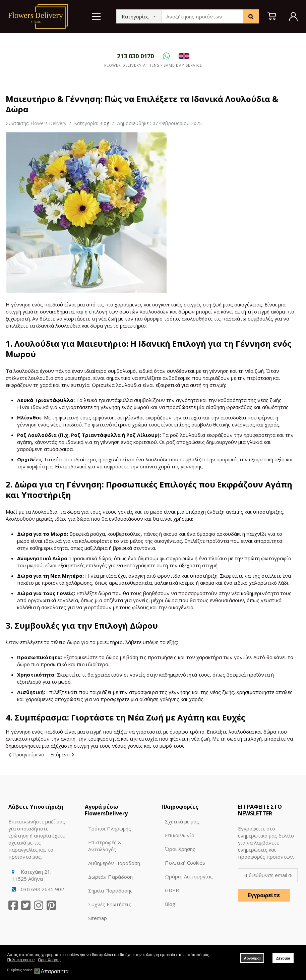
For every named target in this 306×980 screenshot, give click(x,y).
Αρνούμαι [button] (252, 958)
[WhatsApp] (166, 56)
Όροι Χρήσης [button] (50, 960)
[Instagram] (39, 905)
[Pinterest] (51, 905)
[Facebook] (13, 905)
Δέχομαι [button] (283, 958)
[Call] (135, 56)
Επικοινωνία (180, 835)
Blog (104, 123)
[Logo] (38, 16)
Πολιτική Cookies (185, 863)
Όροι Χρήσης (180, 849)
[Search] (251, 16)
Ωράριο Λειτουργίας (189, 876)
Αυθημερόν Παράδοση (114, 863)
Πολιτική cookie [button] (21, 960)
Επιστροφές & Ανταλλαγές (105, 846)
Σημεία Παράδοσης (110, 890)
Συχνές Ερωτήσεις (110, 904)
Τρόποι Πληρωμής (110, 828)
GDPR (172, 890)
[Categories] (139, 16)
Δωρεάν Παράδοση (110, 877)
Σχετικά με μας (182, 821)
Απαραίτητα (54, 972)
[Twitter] (26, 905)
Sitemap (98, 918)
